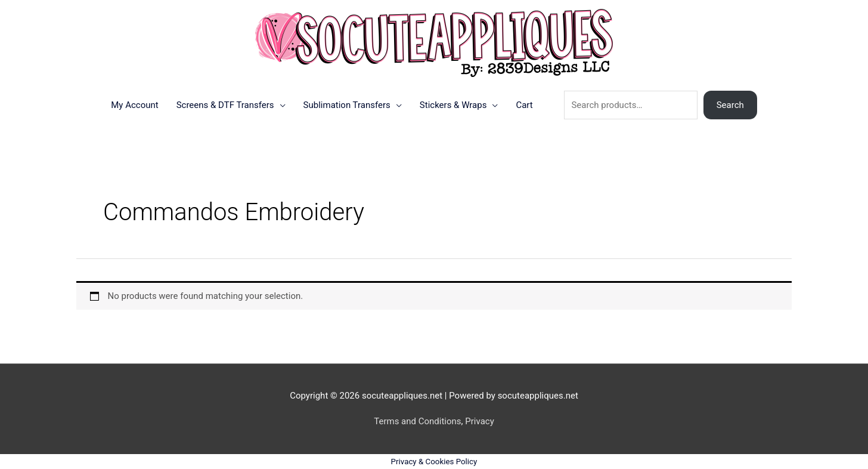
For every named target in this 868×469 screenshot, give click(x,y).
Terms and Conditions (417, 421)
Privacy (479, 421)
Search (730, 105)
